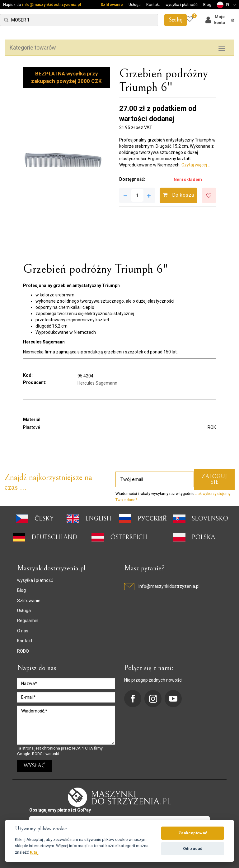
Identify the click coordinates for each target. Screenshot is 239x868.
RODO (23, 651)
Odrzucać (193, 849)
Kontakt (153, 5)
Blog (207, 5)
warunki (52, 754)
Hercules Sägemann (97, 383)
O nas (23, 631)
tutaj (34, 852)
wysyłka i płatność (182, 5)
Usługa (135, 5)
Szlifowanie (112, 5)
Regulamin (28, 621)
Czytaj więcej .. (196, 165)
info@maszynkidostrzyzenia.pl (52, 5)
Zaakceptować (193, 833)
